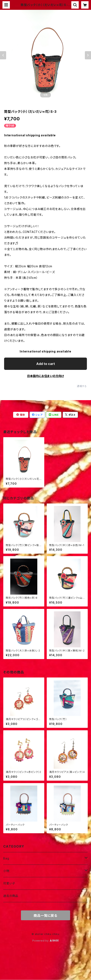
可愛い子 (9, 883)
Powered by (45, 941)
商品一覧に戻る (45, 916)
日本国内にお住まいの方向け (45, 376)
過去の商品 (11, 896)
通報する (82, 386)
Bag (6, 858)
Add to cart (46, 364)
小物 (6, 871)
